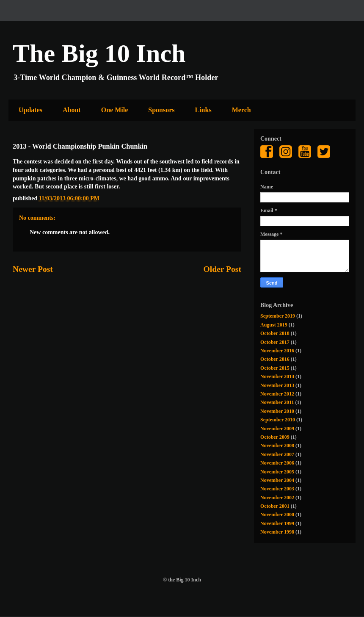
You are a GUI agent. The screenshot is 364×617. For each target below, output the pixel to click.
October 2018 (275, 333)
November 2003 (277, 489)
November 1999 (277, 523)
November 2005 (277, 472)
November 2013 (277, 385)
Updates (30, 110)
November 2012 (277, 394)
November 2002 (277, 498)
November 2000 (277, 515)
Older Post (222, 269)
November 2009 (277, 429)
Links (203, 110)
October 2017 (275, 342)
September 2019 (278, 316)
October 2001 (275, 506)
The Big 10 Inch (99, 53)
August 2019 (274, 325)
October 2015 (275, 368)
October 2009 (275, 437)
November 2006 (277, 463)
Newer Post (33, 269)
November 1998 (277, 532)
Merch (241, 110)
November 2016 (277, 351)
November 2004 (277, 480)
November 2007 (277, 454)
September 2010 (278, 420)
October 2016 (275, 359)
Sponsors (161, 110)
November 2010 (277, 411)
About (72, 110)
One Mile (115, 110)
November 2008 (277, 445)
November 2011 (277, 402)
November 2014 (277, 376)
